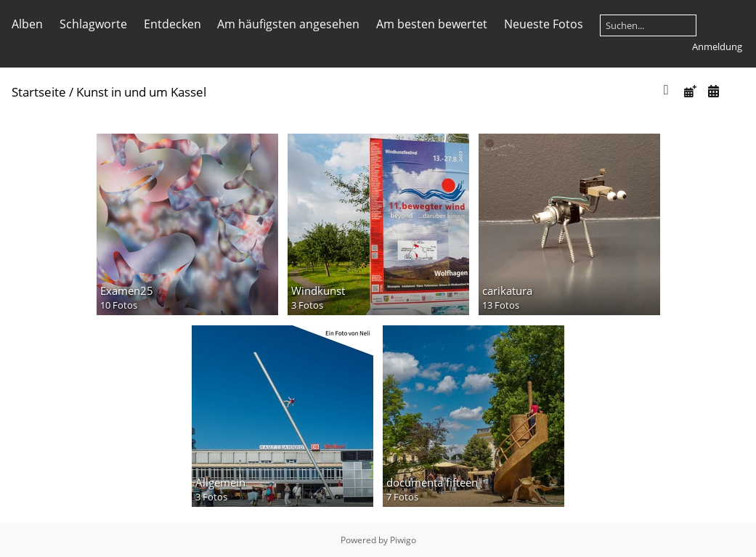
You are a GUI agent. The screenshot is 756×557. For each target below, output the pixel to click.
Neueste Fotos (544, 24)
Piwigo (403, 540)
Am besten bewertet (432, 24)
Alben (27, 24)
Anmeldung (717, 46)
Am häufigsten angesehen (288, 24)
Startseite (39, 92)
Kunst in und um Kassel (141, 92)
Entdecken (172, 24)
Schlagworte (93, 24)
